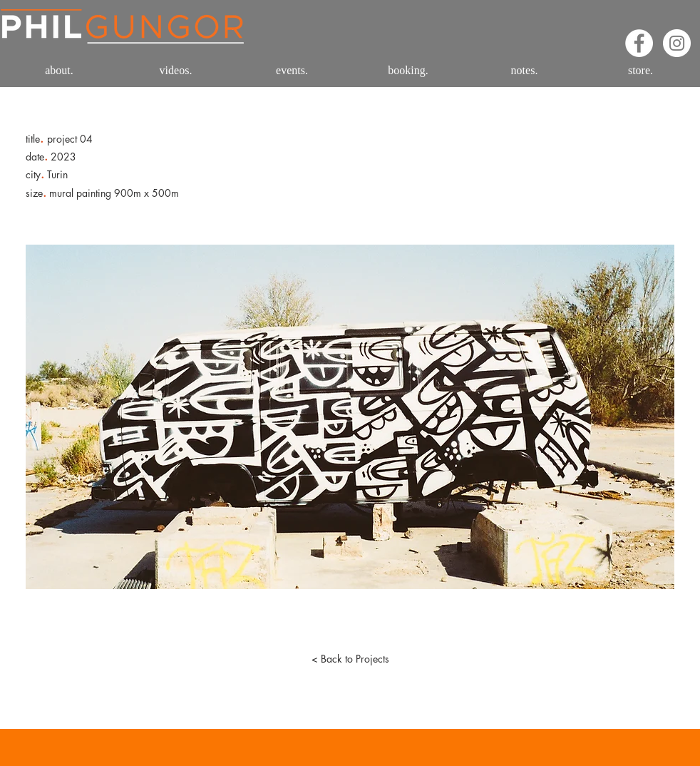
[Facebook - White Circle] (639, 43)
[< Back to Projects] (350, 659)
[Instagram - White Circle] (677, 43)
